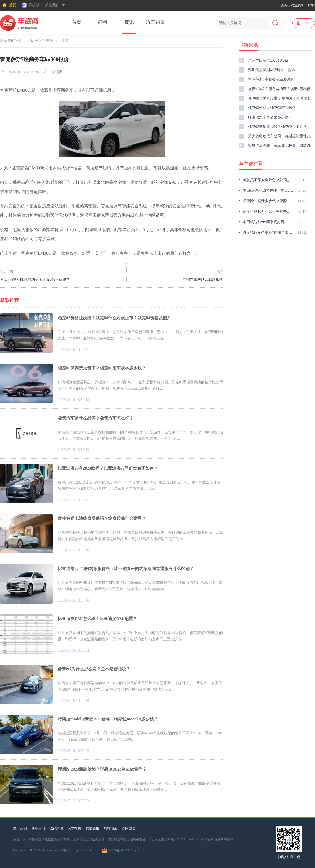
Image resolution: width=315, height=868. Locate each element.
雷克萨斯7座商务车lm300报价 (267, 79)
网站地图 (111, 828)
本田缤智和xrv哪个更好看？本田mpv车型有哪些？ (266, 222)
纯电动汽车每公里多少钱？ (266, 117)
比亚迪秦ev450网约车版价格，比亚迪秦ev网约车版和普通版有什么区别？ (126, 569)
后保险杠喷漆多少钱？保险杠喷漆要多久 (266, 201)
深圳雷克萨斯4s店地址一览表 (267, 70)
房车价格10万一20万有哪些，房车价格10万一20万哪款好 (266, 212)
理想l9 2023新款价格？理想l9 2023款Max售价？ (102, 769)
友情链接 (92, 828)
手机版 (31, 5)
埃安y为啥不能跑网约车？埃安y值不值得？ (35, 279)
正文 (65, 41)
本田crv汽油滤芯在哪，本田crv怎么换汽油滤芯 (266, 191)
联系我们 (38, 828)
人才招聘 (74, 828)
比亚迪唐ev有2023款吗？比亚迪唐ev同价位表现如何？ (108, 468)
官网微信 (129, 828)
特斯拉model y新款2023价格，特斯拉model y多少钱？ (108, 719)
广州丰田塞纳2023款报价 (203, 279)
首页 (9, 5)
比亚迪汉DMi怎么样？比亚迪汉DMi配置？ (97, 619)
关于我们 (20, 828)
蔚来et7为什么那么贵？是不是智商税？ (94, 669)
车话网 (33, 41)
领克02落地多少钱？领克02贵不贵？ (273, 127)
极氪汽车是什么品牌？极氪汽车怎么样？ (96, 418)
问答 (103, 22)
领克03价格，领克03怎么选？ (267, 108)
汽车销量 (155, 22)
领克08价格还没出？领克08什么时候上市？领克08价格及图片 (114, 318)
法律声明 (56, 828)
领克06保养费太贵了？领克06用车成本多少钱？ (102, 368)
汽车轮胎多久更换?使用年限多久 (266, 233)
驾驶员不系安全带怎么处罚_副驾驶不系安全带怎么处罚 (266, 180)
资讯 (129, 22)
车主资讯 (50, 41)
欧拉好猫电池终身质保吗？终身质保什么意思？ (102, 518)
